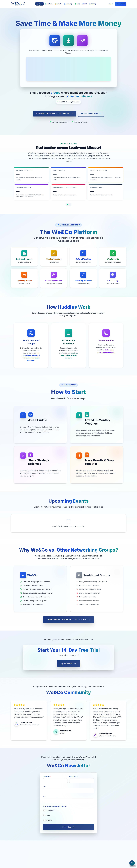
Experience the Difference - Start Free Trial (68, 620)
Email (45, 786)
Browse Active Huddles (91, 114)
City (44, 796)
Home (39, 4)
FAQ (84, 4)
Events (58, 4)
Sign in (111, 4)
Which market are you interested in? (55, 806)
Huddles (49, 4)
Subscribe (68, 827)
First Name (47, 777)
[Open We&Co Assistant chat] (132, 863)
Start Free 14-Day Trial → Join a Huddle (55, 114)
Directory (68, 4)
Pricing (92, 4)
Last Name (73, 777)
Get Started (121, 4)
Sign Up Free (68, 664)
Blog (77, 4)
